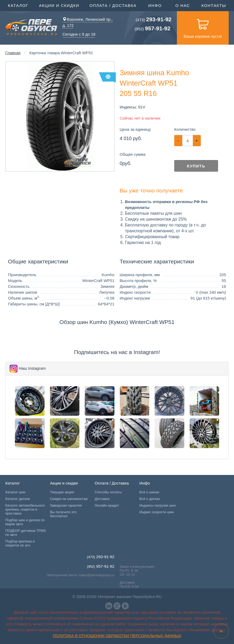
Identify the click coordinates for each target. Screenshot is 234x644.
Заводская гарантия (66, 505)
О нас (183, 5)
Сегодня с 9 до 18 (79, 34)
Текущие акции (62, 492)
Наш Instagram (32, 368)
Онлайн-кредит (107, 505)
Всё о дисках (150, 499)
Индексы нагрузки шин (158, 505)
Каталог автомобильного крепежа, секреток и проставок (25, 509)
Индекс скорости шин (157, 512)
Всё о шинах (149, 492)
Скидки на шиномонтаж (69, 499)
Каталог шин (15, 492)
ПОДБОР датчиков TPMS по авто (26, 533)
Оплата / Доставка (114, 5)
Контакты (214, 5)
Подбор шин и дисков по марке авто (25, 522)
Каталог (19, 5)
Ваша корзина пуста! (203, 28)
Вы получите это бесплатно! (63, 514)
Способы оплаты (108, 492)
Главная (13, 53)
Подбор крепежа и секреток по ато (20, 543)
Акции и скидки (60, 5)
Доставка (102, 499)
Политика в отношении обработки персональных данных (117, 636)
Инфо (156, 5)
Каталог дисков (18, 499)
